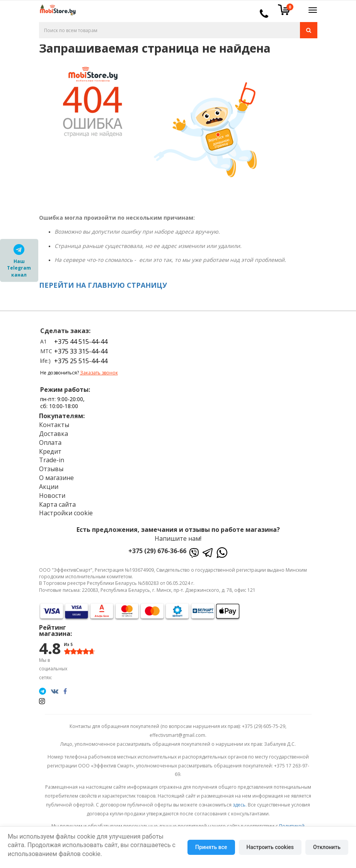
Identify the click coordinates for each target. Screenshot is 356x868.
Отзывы (51, 469)
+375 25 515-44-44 (81, 361)
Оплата (50, 443)
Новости (52, 496)
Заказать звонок (99, 373)
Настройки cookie (66, 513)
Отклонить (327, 847)
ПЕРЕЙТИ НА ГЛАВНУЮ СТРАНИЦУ (103, 285)
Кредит (50, 451)
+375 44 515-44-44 (81, 342)
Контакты (54, 425)
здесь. (240, 805)
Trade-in (52, 460)
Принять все (211, 847)
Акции (49, 487)
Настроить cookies (270, 847)
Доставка (54, 434)
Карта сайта (57, 504)
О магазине (56, 478)
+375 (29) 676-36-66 (157, 551)
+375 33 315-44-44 (81, 351)
